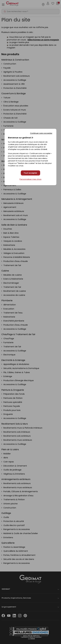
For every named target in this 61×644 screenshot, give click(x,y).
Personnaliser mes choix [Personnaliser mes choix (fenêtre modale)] (30, 179)
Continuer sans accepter (41, 133)
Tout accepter (30, 173)
